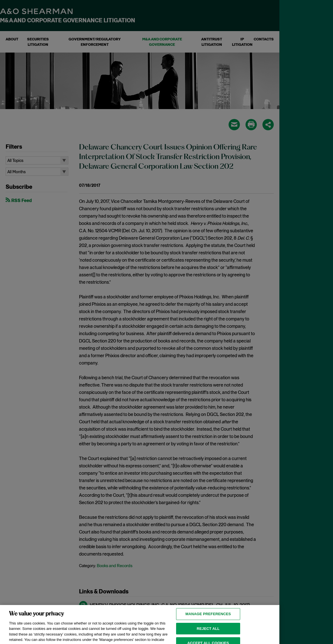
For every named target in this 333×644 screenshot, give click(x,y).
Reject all (208, 634)
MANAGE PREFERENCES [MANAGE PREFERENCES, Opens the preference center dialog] (208, 619)
